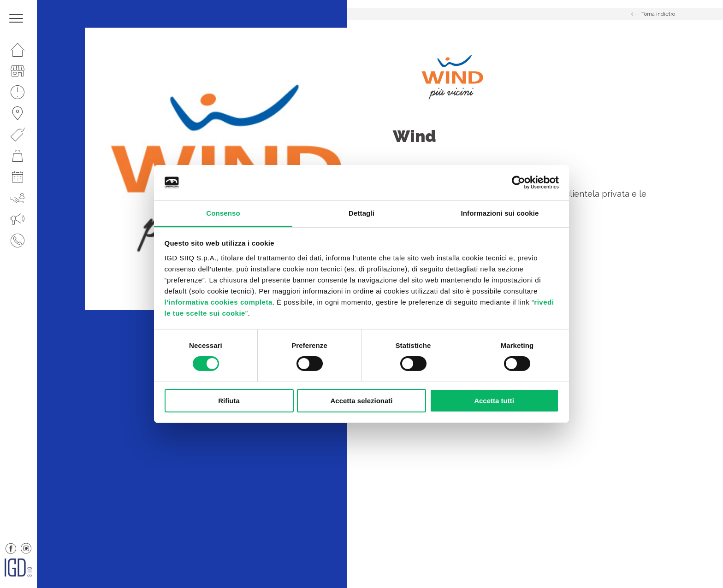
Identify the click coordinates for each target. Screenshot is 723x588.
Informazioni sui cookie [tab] (500, 213)
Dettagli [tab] (361, 213)
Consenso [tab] (223, 213)
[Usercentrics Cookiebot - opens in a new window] (519, 182)
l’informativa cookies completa (219, 302)
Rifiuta (229, 401)
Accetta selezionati (361, 401)
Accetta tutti (494, 401)
